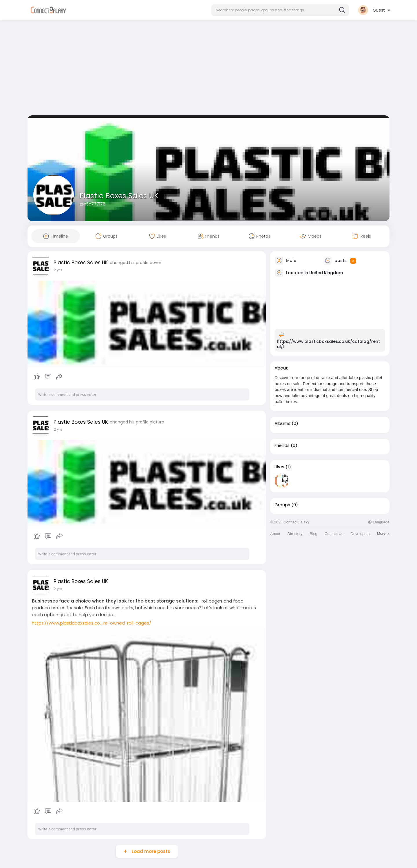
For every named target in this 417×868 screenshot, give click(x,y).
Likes (279, 467)
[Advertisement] (209, 69)
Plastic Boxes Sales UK (119, 196)
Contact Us (334, 534)
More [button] (383, 533)
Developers (360, 534)
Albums (282, 423)
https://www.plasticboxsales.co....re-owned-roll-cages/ (92, 623)
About (275, 534)
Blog (314, 534)
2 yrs (58, 270)
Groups (282, 505)
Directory (295, 534)
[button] (280, 10)
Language (379, 522)
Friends (282, 445)
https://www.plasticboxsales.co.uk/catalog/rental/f (328, 344)
